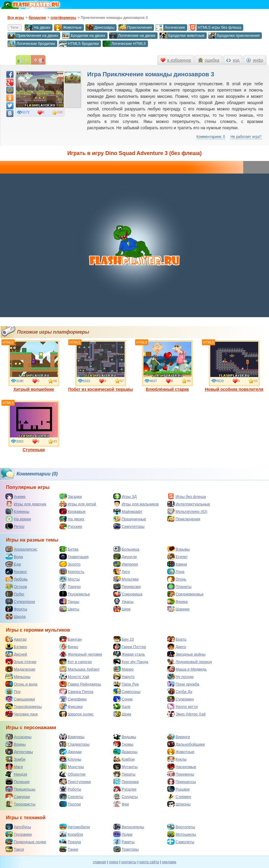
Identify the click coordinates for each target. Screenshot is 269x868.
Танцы (69, 601)
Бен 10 (124, 639)
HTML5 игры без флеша (215, 28)
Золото (70, 564)
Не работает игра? (246, 137)
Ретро (15, 526)
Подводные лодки (26, 842)
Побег (15, 594)
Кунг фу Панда (131, 662)
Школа (16, 616)
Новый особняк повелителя (234, 366)
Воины (16, 744)
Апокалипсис (21, 549)
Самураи (18, 796)
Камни (177, 564)
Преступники (75, 782)
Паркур (70, 586)
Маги (14, 767)
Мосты (69, 579)
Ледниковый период (189, 662)
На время (18, 519)
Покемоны (181, 774)
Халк (122, 706)
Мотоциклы (182, 834)
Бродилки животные (182, 36)
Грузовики (19, 834)
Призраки (126, 782)
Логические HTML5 (124, 44)
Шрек (122, 714)
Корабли (71, 834)
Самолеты (181, 842)
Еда (13, 564)
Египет (177, 557)
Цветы (69, 609)
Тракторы (126, 849)
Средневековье (185, 594)
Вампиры (72, 737)
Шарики (178, 609)
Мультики (126, 579)
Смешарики (20, 699)
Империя (126, 564)
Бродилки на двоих (84, 36)
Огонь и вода (21, 684)
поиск (114, 862)
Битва (69, 549)
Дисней (16, 654)
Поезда (70, 842)
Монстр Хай (74, 677)
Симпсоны (127, 691)
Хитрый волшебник (34, 366)
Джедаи (71, 752)
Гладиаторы (74, 744)
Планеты (179, 586)
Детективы (19, 752)
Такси (15, 849)
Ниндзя (16, 774)
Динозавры (100, 28)
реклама (169, 862)
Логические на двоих (132, 36)
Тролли (70, 804)
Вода (14, 557)
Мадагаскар (20, 669)
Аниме (15, 496)
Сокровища (128, 594)
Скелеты (71, 796)
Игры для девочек (26, 504)
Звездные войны (186, 654)
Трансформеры (24, 706)
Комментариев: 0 (211, 137)
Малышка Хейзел (79, 669)
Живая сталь (129, 654)
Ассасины (18, 737)
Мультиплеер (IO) (187, 511)
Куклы (177, 759)
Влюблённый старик (167, 366)
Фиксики (71, 706)
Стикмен (179, 796)
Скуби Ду (180, 691)
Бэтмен (16, 647)
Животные (68, 28)
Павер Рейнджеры (80, 684)
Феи (121, 804)
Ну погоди (180, 677)
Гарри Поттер (130, 647)
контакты (129, 862)
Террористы (20, 804)
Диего (177, 647)
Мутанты (125, 767)
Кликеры (17, 511)
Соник (123, 699)
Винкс (69, 647)
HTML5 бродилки (79, 44)
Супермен (180, 699)
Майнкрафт (128, 511)
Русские (71, 526)
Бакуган (71, 639)
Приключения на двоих (33, 36)
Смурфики (73, 699)
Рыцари (178, 789)
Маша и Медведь (187, 669)
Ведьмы (125, 737)
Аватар (16, 639)
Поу (13, 691)
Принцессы (182, 782)
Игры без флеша (186, 496)
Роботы (70, 789)
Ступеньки (34, 426)
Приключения (135, 28)
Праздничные (130, 519)
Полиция (18, 782)
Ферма (177, 601)
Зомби (15, 759)
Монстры (72, 767)
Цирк (122, 609)
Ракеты (124, 842)
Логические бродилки (31, 44)
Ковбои (124, 759)
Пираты (124, 774)
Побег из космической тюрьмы (101, 366)
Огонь (177, 579)
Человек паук (22, 714)
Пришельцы (20, 789)
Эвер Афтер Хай (186, 714)
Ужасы (123, 601)
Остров (16, 586)
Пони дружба (183, 684)
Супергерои (20, 601)
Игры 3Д (125, 496)
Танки (69, 849)
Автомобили (75, 827)
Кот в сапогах (76, 662)
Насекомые (182, 767)
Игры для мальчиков (136, 504)
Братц (177, 639)
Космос (16, 571)
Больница (126, 549)
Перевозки (127, 586)
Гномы (123, 744)
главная (99, 862)
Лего (121, 571)
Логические (170, 28)
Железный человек (81, 654)
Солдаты (126, 796)
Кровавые (72, 511)
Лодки (123, 834)
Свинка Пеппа (76, 691)
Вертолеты (181, 827)
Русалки (125, 789)
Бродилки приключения (234, 36)
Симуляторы (129, 526)
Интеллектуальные (189, 504)
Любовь (17, 579)
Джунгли (125, 557)
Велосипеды (129, 827)
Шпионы (179, 804)
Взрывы (178, 549)
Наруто (124, 677)
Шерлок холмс (77, 714)
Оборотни (72, 774)
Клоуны (70, 759)
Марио (123, 669)
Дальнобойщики (186, 744)
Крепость (72, 571)
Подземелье (75, 594)
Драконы (125, 752)
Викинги (179, 737)
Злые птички (21, 662)
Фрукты (16, 609)
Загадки (71, 496)
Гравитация (74, 557)
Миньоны (18, 677)
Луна (176, 571)
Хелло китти (182, 706)
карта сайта (149, 862)
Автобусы (18, 827)
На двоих (37, 28)
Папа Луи (126, 684)
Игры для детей (78, 504)
